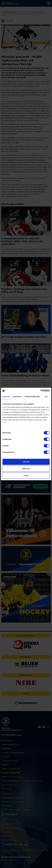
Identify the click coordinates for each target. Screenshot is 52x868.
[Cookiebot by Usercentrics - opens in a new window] (40, 391)
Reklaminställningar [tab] (32, 397)
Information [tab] (17, 397)
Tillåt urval (26, 469)
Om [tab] (46, 397)
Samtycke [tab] (6, 397)
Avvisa (26, 475)
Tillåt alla (26, 462)
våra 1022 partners (15, 407)
